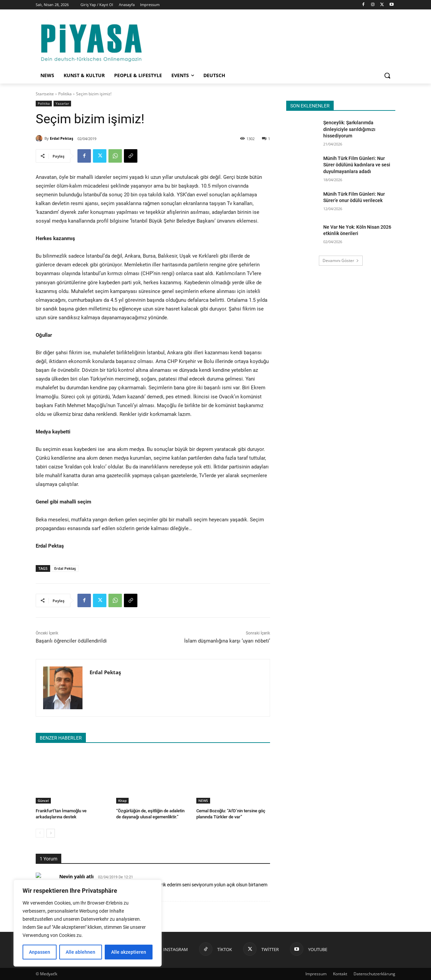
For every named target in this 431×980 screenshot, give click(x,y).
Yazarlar (62, 104)
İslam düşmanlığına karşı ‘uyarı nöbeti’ (227, 641)
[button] (387, 75)
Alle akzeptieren (129, 952)
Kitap (122, 801)
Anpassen (40, 952)
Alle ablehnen (80, 952)
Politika (65, 94)
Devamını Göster (341, 260)
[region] (88, 923)
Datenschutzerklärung (374, 974)
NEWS (203, 801)
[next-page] (51, 833)
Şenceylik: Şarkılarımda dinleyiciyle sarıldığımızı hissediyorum (349, 129)
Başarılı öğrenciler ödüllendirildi (71, 641)
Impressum (316, 974)
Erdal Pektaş (61, 138)
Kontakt (340, 974)
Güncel (43, 801)
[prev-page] (40, 833)
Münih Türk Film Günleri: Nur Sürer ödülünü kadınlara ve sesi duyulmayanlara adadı (357, 165)
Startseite (45, 94)
